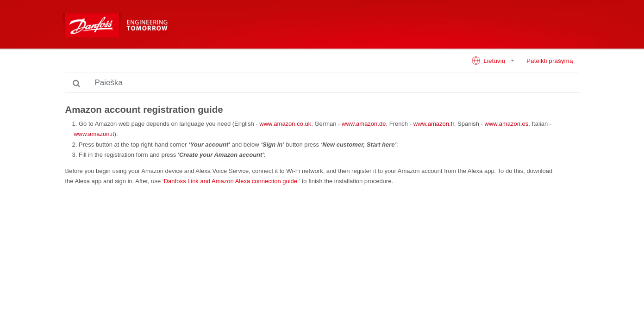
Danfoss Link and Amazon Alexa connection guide (231, 181)
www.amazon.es (507, 124)
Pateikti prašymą (550, 61)
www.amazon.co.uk (285, 124)
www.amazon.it (94, 134)
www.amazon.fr (434, 124)
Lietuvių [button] (489, 61)
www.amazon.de (364, 124)
